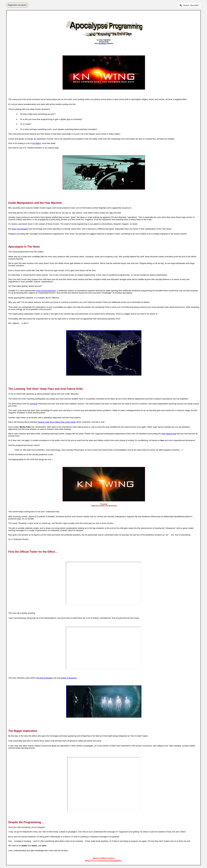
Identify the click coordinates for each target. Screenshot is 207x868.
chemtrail (34, 404)
